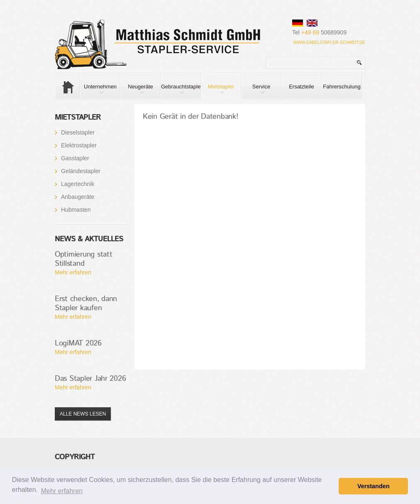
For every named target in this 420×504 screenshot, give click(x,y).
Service (256, 91)
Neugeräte (137, 91)
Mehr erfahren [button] (62, 491)
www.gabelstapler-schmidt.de (329, 43)
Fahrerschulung (342, 87)
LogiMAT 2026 (78, 343)
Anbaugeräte (78, 197)
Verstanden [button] (374, 486)
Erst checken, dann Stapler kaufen (86, 303)
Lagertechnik (78, 184)
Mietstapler (218, 91)
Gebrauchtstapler (181, 91)
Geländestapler (81, 171)
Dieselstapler (78, 132)
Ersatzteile (302, 87)
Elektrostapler (79, 145)
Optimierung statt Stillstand (83, 259)
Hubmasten (76, 210)
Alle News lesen (83, 414)
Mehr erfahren (73, 272)
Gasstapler (75, 158)
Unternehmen (99, 91)
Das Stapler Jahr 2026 (90, 379)
